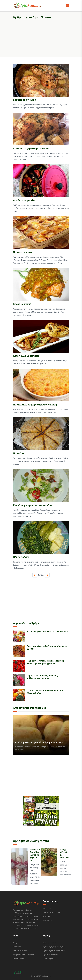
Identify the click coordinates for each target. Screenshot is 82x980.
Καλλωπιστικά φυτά (20, 951)
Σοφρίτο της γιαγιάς (24, 100)
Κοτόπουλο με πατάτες (26, 356)
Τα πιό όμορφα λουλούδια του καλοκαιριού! (47, 631)
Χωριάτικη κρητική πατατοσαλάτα (32, 505)
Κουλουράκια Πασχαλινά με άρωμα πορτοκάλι (39, 742)
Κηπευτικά (17, 947)
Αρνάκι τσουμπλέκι (24, 200)
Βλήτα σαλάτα (21, 557)
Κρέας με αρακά (22, 304)
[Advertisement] (41, 37)
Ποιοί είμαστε (47, 908)
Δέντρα (16, 943)
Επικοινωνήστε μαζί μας (51, 912)
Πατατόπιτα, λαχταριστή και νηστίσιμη (35, 405)
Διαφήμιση (46, 916)
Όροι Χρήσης (47, 920)
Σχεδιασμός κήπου (49, 943)
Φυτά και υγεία (18, 959)
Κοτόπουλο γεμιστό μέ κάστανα (31, 149)
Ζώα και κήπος (48, 959)
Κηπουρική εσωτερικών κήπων (54, 951)
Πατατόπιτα (20, 453)
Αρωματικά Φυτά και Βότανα (23, 955)
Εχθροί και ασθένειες (50, 955)
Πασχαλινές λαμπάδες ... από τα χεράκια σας (36, 855)
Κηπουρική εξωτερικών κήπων (54, 947)
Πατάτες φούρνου (23, 252)
